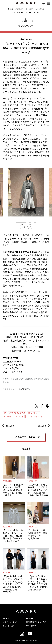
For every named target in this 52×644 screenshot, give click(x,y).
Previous (22, 227)
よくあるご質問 (9, 626)
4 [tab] (29, 222)
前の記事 (10, 426)
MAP (41, 347)
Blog (10, 9)
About (37, 12)
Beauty (29, 9)
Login (43, 4)
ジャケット (9, 417)
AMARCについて (9, 618)
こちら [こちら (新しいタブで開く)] (23, 389)
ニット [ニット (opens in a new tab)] (6, 368)
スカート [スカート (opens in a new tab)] (7, 361)
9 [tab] (36, 222)
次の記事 (42, 426)
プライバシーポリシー (11, 622)
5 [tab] (31, 222)
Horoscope (17, 12)
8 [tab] (34, 222)
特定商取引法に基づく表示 (36, 622)
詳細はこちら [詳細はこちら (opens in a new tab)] (36, 119)
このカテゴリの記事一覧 (27, 437)
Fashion (19, 9)
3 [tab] (28, 222)
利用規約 (29, 618)
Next (30, 227)
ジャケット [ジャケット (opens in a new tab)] (8, 365)
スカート (20, 417)
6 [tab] (32, 222)
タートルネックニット (36, 417)
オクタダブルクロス (17, 413)
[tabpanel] (26, 193)
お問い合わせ (31, 626)
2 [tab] (27, 222)
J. (5, 413)
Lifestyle (40, 9)
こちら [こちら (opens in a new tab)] (15, 129)
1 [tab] (21, 222)
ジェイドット (34, 413)
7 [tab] (33, 222)
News (28, 12)
